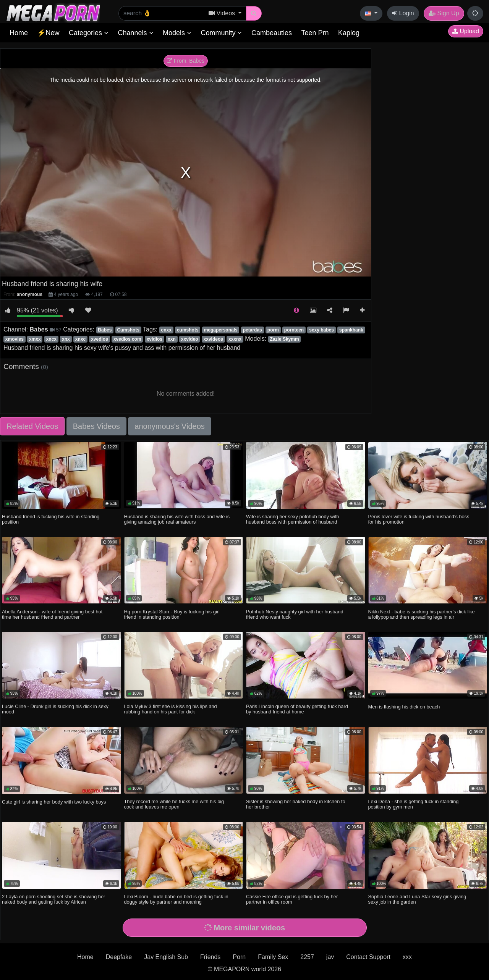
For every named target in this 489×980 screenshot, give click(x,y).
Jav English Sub (166, 957)
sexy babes (321, 330)
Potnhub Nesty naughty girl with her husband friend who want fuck (295, 614)
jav (330, 957)
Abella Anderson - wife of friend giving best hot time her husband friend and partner (52, 614)
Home (19, 33)
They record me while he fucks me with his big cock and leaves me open (174, 804)
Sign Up (444, 13)
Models (177, 33)
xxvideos (213, 339)
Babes (105, 330)
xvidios (155, 339)
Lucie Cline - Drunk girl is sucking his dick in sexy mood (55, 709)
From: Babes (186, 61)
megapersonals (221, 330)
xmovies (15, 339)
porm (273, 330)
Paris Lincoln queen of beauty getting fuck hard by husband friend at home (297, 709)
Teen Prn (315, 33)
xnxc (80, 339)
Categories (89, 33)
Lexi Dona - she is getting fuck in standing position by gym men (414, 804)
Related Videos (32, 426)
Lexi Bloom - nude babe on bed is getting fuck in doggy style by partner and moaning (176, 899)
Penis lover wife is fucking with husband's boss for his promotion (419, 519)
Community (221, 33)
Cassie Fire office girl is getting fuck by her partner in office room (292, 899)
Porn (239, 957)
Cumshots (128, 330)
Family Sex (273, 957)
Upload (466, 31)
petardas (253, 330)
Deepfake (119, 957)
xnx (66, 339)
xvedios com (127, 339)
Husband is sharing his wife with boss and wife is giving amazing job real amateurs (177, 519)
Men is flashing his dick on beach (404, 707)
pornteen (294, 330)
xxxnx (235, 339)
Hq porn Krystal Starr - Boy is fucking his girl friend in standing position (172, 614)
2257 (307, 957)
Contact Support (368, 957)
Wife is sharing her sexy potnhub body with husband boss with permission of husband (292, 519)
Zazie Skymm (285, 339)
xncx (51, 339)
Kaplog (349, 33)
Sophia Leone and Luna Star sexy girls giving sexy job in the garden (417, 899)
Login (403, 13)
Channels (135, 33)
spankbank (351, 330)
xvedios (100, 339)
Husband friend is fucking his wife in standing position (51, 519)
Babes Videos (96, 426)
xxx (407, 957)
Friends (210, 957)
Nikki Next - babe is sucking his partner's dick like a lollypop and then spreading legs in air (422, 614)
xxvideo (190, 339)
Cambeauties (272, 33)
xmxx (35, 339)
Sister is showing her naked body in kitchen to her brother (296, 804)
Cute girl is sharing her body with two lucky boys (54, 802)
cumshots (188, 330)
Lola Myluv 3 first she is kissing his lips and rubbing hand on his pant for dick (171, 709)
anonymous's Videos (170, 426)
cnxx (166, 330)
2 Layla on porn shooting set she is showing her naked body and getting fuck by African (53, 899)
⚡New (48, 33)
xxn (172, 339)
